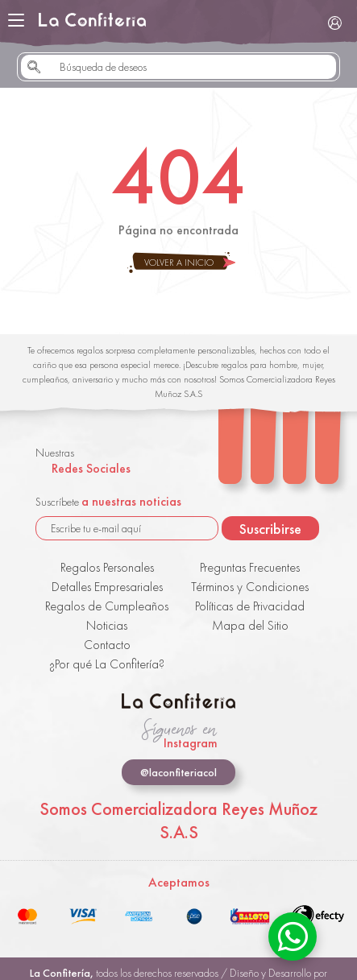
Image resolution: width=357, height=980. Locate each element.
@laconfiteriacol (178, 772)
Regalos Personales (107, 567)
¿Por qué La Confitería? (107, 664)
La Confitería (92, 20)
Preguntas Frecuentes (250, 567)
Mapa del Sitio (250, 625)
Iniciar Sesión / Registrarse (334, 23)
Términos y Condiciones (250, 587)
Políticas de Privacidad (250, 606)
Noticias (107, 625)
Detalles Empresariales (107, 587)
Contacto (107, 645)
